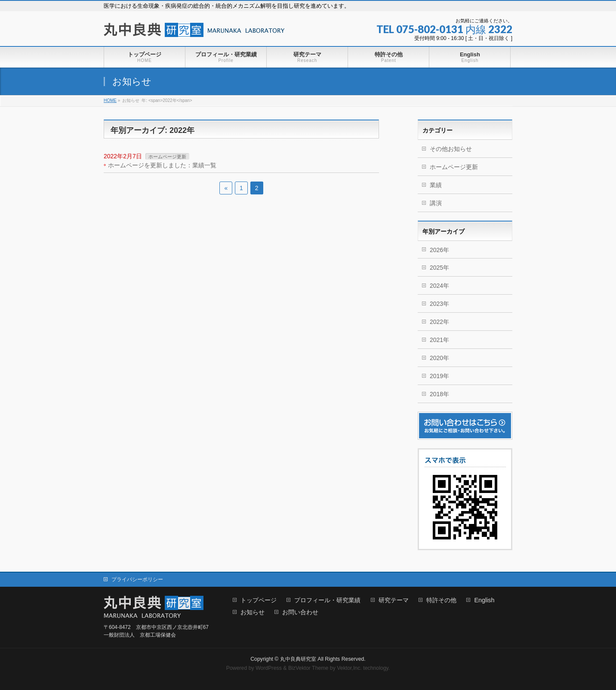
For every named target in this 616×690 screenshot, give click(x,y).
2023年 (439, 304)
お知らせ (253, 612)
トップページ (259, 600)
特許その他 (441, 600)
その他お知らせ (451, 149)
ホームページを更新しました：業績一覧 (162, 165)
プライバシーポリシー (137, 579)
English (484, 600)
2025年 (439, 268)
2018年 (439, 394)
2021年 (439, 340)
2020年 (439, 358)
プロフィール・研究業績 (327, 600)
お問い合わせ (300, 612)
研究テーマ (394, 600)
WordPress (269, 668)
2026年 (439, 250)
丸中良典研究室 (298, 659)
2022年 (439, 322)
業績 (436, 185)
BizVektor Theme (308, 668)
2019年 (439, 376)
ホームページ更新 (167, 157)
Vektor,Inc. (349, 668)
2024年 (439, 286)
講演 (436, 203)
